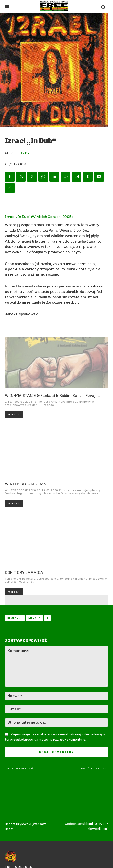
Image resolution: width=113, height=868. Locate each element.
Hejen (24, 153)
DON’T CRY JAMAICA (24, 572)
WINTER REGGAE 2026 (25, 484)
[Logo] (54, 6)
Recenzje (15, 618)
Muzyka (35, 618)
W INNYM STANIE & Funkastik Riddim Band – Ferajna (52, 395)
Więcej (14, 415)
